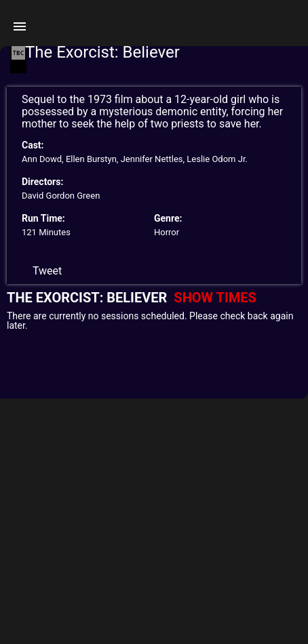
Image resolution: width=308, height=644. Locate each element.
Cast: (33, 145)
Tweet (47, 271)
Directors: (42, 182)
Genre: (168, 218)
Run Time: (43, 218)
